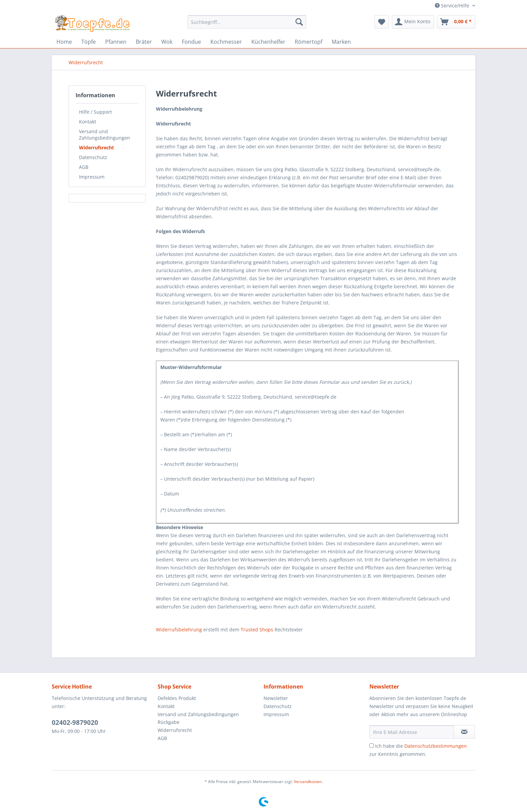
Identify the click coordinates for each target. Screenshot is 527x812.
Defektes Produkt (177, 698)
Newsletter (276, 698)
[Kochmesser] (226, 42)
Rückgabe (169, 722)
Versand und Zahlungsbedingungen (105, 135)
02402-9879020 (75, 723)
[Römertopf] (309, 42)
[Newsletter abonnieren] (464, 732)
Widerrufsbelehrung (179, 630)
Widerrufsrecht (96, 147)
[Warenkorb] (456, 22)
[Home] (64, 42)
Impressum (92, 177)
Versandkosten (308, 782)
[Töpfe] (89, 42)
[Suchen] (299, 22)
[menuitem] (247, 25)
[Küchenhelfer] (268, 42)
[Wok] (167, 42)
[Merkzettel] (382, 22)
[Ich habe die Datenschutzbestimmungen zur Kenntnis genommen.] (372, 746)
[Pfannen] (116, 42)
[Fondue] (191, 42)
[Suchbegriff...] (247, 22)
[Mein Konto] (413, 22)
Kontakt (88, 122)
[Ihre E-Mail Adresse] (412, 732)
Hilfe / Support (95, 112)
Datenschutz (93, 157)
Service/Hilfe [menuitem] (453, 6)
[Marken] (341, 42)
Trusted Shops (257, 630)
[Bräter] (144, 42)
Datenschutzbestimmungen (436, 746)
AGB (84, 167)
